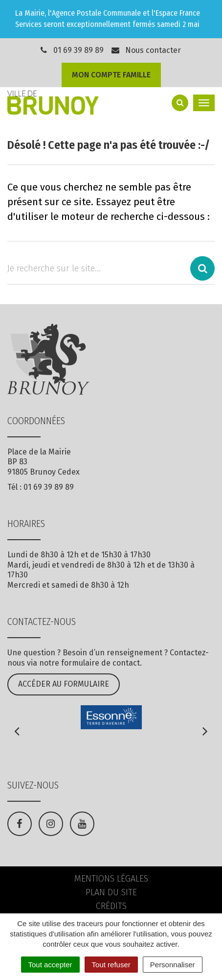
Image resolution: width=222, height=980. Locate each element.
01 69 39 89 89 (78, 50)
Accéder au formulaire (64, 684)
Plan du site (111, 892)
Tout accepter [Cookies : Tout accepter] (50, 965)
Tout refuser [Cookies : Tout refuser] (111, 965)
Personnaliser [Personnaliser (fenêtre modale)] (173, 965)
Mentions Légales (111, 879)
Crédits (111, 906)
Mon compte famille (111, 75)
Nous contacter (146, 50)
